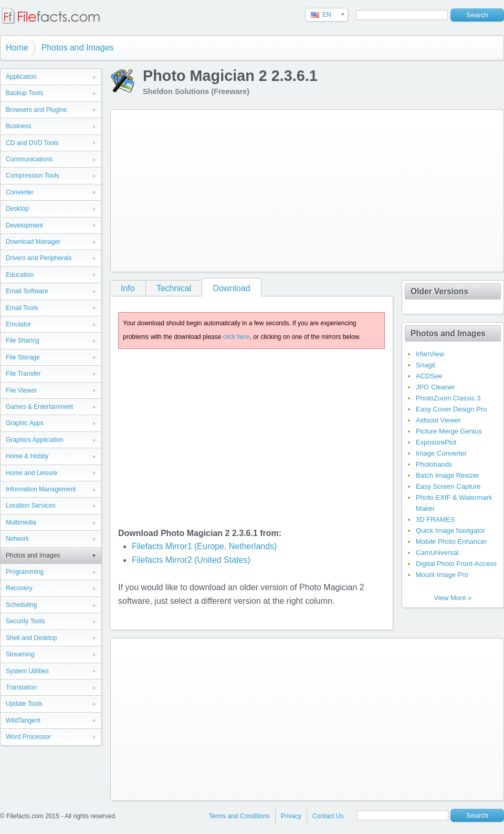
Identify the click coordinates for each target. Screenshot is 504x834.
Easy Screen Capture (448, 486)
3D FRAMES (435, 519)
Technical (174, 288)
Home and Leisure (31, 473)
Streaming (20, 654)
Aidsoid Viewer (438, 420)
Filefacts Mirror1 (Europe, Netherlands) (204, 546)
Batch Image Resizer (448, 475)
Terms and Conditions (239, 816)
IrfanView (430, 354)
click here (237, 337)
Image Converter (441, 453)
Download (231, 288)
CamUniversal (437, 553)
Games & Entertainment (39, 407)
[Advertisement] (265, 189)
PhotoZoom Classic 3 (448, 398)
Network (17, 539)
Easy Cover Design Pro (451, 409)
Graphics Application (34, 440)
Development (24, 225)
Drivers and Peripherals (39, 258)
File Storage (23, 357)
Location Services (31, 506)
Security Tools (25, 621)
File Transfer (23, 374)
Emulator (18, 324)
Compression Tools (33, 176)
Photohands (434, 464)
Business (19, 126)
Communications (29, 159)
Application (21, 77)
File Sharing (23, 341)
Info (128, 288)
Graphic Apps (25, 423)
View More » (453, 598)
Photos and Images (78, 48)
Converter (20, 192)
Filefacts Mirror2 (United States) (191, 560)
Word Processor (28, 737)
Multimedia (21, 522)
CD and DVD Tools (32, 143)
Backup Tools (24, 93)
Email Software (27, 291)
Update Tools (24, 704)
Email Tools (22, 308)
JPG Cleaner (435, 387)
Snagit (426, 365)
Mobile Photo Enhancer (451, 542)
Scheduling (21, 605)
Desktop (17, 209)
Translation (21, 687)
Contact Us (328, 816)
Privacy (291, 816)
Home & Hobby (27, 456)
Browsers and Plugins (36, 110)
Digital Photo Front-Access (456, 564)
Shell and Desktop (31, 638)
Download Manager (33, 242)
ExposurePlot (436, 442)
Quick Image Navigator (450, 531)
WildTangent (23, 720)
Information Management (41, 489)
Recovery (19, 588)
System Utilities (27, 671)
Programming (25, 572)
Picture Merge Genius (449, 431)
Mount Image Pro (442, 575)
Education (20, 275)
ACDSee (429, 376)
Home (17, 48)
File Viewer (21, 390)
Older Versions (439, 291)
